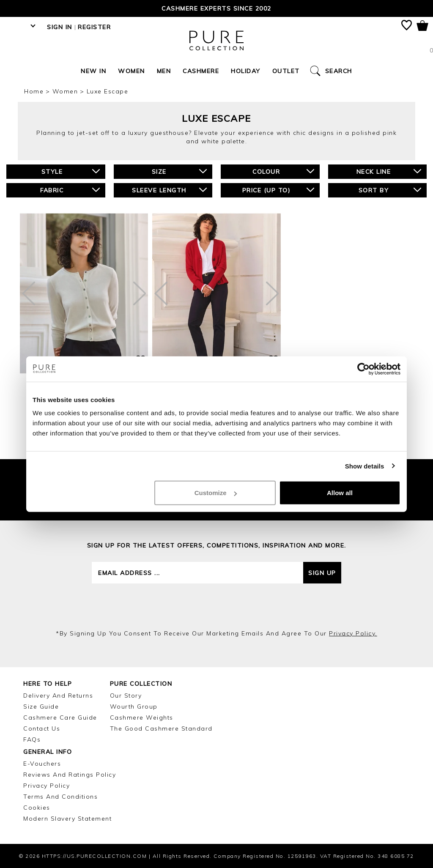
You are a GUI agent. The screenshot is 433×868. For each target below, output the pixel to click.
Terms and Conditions (60, 797)
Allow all (340, 493)
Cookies (37, 808)
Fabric (70, 190)
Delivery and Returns (58, 695)
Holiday (246, 71)
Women (132, 71)
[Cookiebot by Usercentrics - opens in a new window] (363, 369)
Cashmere (201, 71)
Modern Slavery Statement (67, 819)
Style (71, 171)
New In (93, 71)
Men (164, 71)
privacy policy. (353, 633)
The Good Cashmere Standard (161, 728)
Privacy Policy (47, 786)
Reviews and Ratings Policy (70, 775)
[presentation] (216, 606)
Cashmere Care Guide (60, 717)
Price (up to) (278, 190)
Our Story (126, 695)
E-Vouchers (42, 764)
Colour (283, 171)
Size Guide (41, 706)
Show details (365, 466)
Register (94, 27)
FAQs (32, 739)
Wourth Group (134, 706)
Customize (216, 493)
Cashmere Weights (142, 717)
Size (179, 171)
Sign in (60, 27)
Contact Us (42, 728)
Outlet (286, 71)
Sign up (322, 573)
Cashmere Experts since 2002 (216, 8)
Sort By (390, 190)
